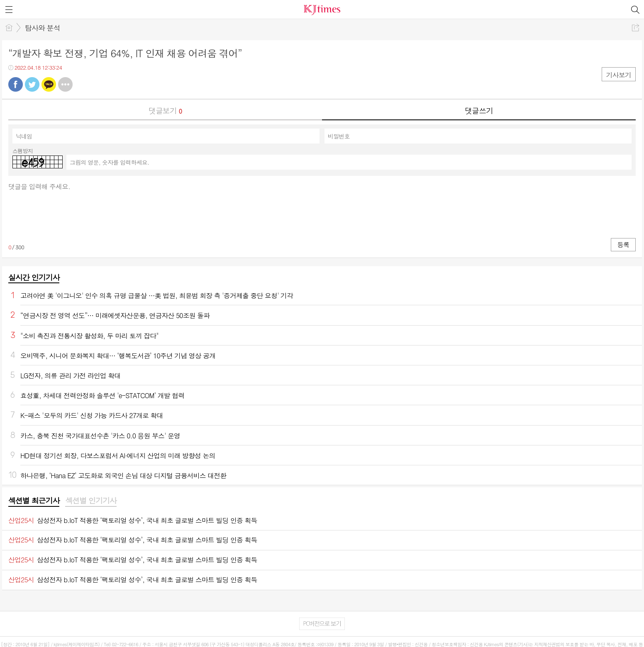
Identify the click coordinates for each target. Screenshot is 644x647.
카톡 (49, 84)
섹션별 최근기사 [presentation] (34, 501)
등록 (623, 244)
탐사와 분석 (43, 28)
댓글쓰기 (479, 111)
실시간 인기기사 (34, 277)
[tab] (34, 501)
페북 (16, 84)
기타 (65, 84)
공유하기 (635, 28)
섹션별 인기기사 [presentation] (91, 501)
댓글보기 (165, 111)
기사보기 (619, 75)
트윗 (32, 84)
